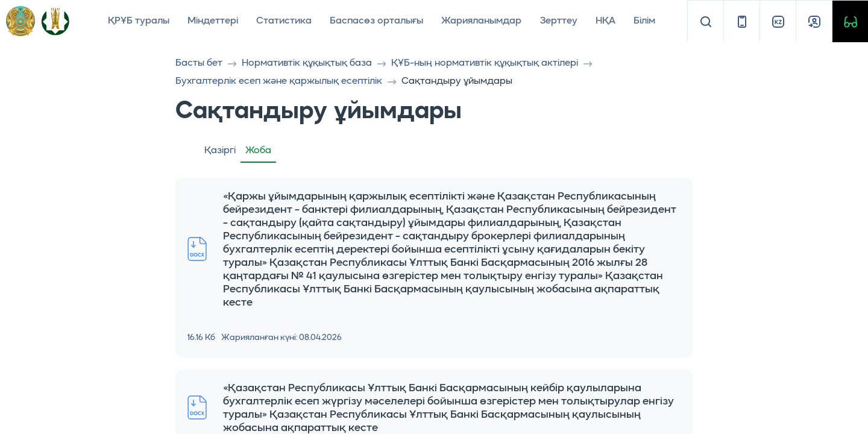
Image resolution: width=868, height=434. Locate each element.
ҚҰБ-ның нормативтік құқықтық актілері (485, 63)
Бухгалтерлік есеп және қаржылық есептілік (279, 81)
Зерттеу (558, 21)
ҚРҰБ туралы (139, 21)
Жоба (258, 151)
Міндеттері (213, 21)
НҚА (605, 21)
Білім (644, 21)
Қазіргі (220, 151)
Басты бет (199, 63)
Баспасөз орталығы (376, 21)
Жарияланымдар (481, 21)
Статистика (284, 21)
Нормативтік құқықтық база (307, 63)
